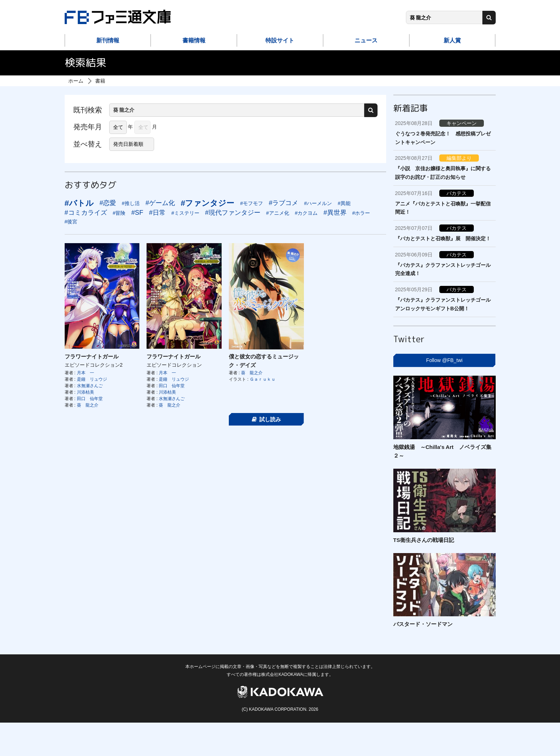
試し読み (267, 419)
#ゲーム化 (160, 203)
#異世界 (335, 213)
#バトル (79, 203)
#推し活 (131, 203)
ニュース (366, 40)
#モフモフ (251, 203)
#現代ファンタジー (233, 213)
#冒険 (119, 213)
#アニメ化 (278, 213)
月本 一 (85, 373)
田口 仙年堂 (90, 399)
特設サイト (280, 40)
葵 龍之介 (88, 405)
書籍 (100, 81)
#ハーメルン (318, 203)
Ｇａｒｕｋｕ (263, 379)
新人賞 (452, 40)
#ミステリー (185, 213)
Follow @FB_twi (444, 360)
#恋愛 (108, 203)
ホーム (76, 81)
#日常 (157, 213)
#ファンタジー (207, 203)
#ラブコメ (283, 203)
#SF (137, 213)
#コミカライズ (86, 213)
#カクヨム (306, 213)
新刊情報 (108, 40)
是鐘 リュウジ (92, 379)
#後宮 (71, 222)
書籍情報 (194, 40)
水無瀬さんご (90, 386)
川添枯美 (85, 392)
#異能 (344, 203)
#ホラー (361, 213)
